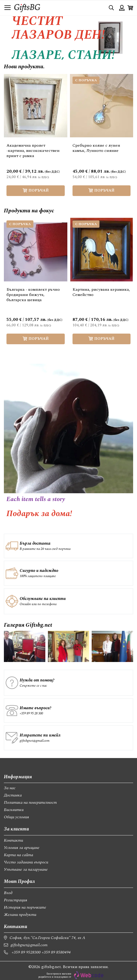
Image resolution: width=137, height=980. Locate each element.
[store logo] (27, 8)
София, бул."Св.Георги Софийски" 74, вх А (47, 938)
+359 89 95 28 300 (31, 713)
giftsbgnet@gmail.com (35, 741)
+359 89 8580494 (56, 952)
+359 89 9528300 (26, 952)
